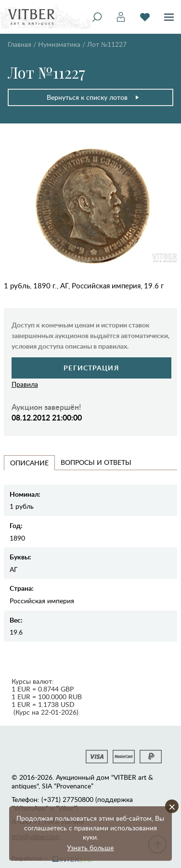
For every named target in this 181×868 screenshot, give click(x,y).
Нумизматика (59, 44)
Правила (25, 384)
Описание (29, 463)
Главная (19, 44)
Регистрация (91, 368)
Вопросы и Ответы (96, 462)
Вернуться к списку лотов (93, 97)
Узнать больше (90, 848)
